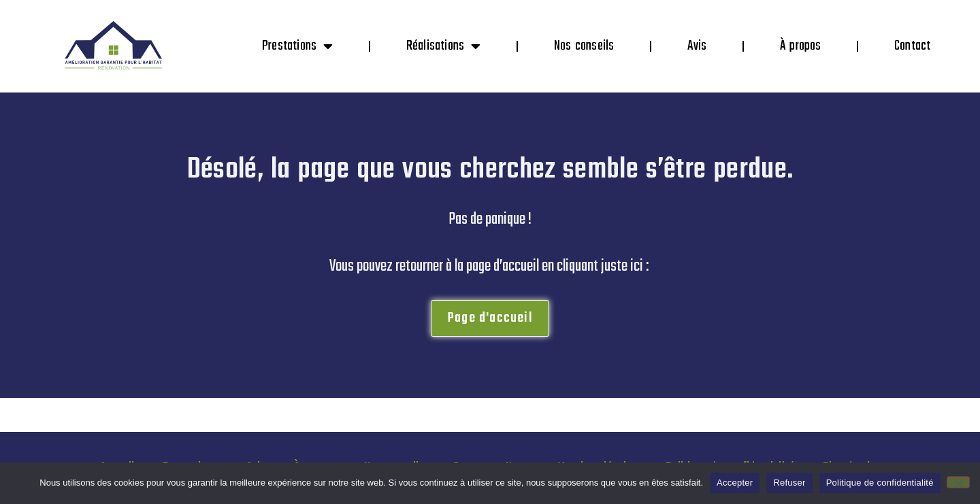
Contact (912, 46)
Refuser (789, 483)
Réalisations (444, 46)
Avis (697, 46)
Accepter (735, 483)
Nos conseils (584, 46)
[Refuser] (958, 482)
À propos (801, 46)
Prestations (297, 46)
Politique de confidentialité (880, 483)
